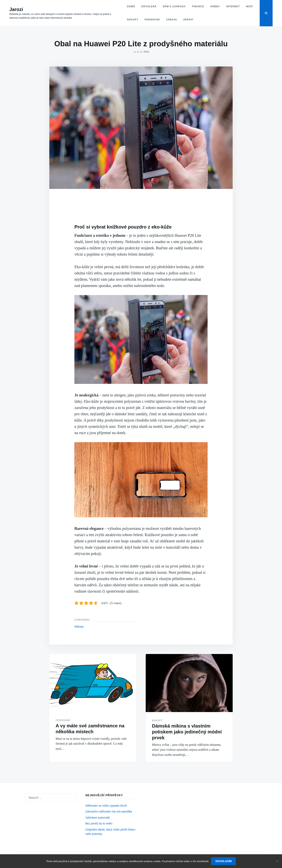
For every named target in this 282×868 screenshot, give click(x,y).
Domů (131, 6)
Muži (249, 6)
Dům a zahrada (174, 6)
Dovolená (149, 6)
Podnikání (152, 20)
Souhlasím (224, 861)
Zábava (171, 20)
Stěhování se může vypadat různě (106, 806)
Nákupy (133, 20)
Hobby (215, 6)
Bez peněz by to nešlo (99, 823)
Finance (198, 6)
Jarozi (16, 9)
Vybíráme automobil (98, 818)
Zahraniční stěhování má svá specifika (109, 812)
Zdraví (188, 20)
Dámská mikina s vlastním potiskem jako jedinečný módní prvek (187, 732)
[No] (277, 861)
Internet (233, 6)
